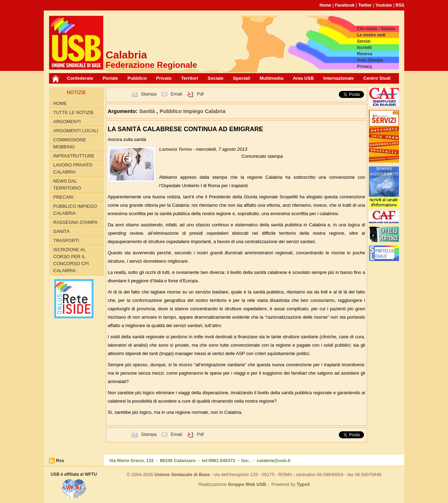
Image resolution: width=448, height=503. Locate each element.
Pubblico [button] (137, 78)
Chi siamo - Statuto (376, 29)
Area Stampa (370, 60)
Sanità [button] (148, 111)
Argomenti (67, 122)
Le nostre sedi (371, 35)
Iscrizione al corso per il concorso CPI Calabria (71, 260)
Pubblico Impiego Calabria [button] (192, 111)
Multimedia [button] (272, 78)
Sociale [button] (216, 78)
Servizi (364, 41)
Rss (60, 461)
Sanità (61, 231)
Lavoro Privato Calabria (73, 168)
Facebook (345, 5)
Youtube (384, 5)
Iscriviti (364, 48)
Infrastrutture (74, 156)
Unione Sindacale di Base (182, 474)
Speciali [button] (242, 78)
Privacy (365, 66)
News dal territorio (67, 185)
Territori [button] (190, 78)
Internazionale (339, 78)
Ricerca (365, 54)
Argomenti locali (76, 131)
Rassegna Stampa (75, 222)
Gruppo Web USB (247, 484)
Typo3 (303, 484)
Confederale (80, 78)
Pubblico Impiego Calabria (75, 210)
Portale (110, 78)
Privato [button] (164, 78)
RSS (400, 5)
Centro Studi (377, 78)
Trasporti (66, 240)
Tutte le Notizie (73, 112)
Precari (63, 197)
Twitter (365, 5)
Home (325, 5)
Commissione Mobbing (70, 143)
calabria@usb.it (273, 461)
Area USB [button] (303, 78)
